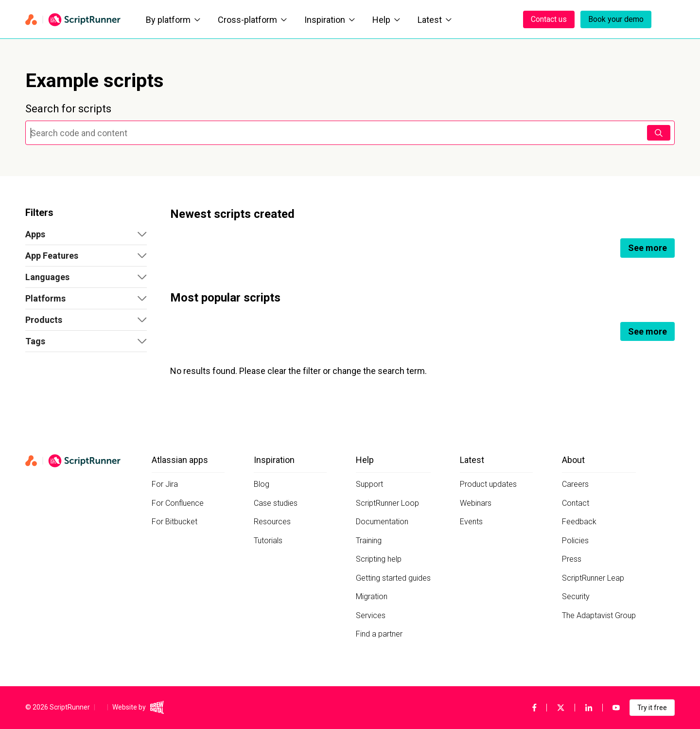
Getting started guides (393, 578)
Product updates (488, 484)
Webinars (476, 503)
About (573, 460)
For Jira (165, 484)
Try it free (652, 708)
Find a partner (379, 634)
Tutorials (268, 541)
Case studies (276, 503)
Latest (435, 20)
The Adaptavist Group (599, 615)
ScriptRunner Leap (593, 578)
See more (647, 248)
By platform (173, 20)
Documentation (382, 522)
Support (369, 484)
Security (576, 596)
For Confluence (178, 503)
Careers (575, 484)
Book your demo (616, 19)
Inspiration (330, 20)
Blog (262, 484)
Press (572, 559)
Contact (576, 503)
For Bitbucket (175, 522)
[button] (86, 234)
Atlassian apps (180, 460)
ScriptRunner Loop (387, 503)
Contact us (549, 19)
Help (386, 20)
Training (369, 541)
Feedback (579, 522)
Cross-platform (252, 20)
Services (371, 615)
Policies (575, 541)
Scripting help (379, 559)
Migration (372, 596)
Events (471, 522)
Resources (272, 522)
